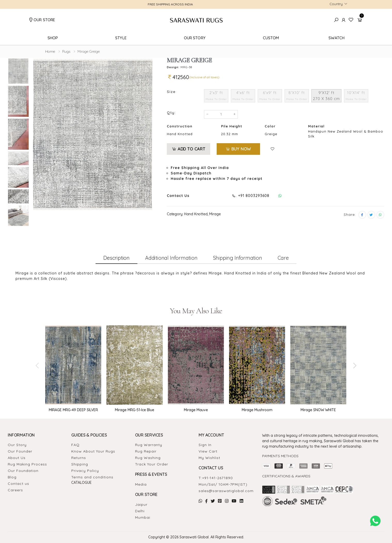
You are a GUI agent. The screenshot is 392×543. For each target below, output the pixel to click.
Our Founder (20, 451)
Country (336, 4)
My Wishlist (209, 458)
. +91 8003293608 (251, 196)
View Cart (208, 451)
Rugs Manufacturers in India (330, 508)
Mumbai (143, 517)
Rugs (66, 51)
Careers (15, 490)
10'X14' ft (356, 95)
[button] (360, 20)
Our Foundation (23, 471)
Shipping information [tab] (238, 258)
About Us (17, 458)
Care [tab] (283, 258)
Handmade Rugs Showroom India (278, 508)
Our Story (195, 38)
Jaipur (141, 504)
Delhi (140, 511)
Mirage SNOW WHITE (318, 410)
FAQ (75, 445)
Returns (79, 458)
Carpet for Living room (291, 512)
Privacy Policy (85, 471)
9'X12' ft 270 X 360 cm (326, 96)
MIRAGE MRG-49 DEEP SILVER (73, 410)
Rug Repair (146, 451)
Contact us (18, 484)
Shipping (80, 464)
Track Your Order (152, 464)
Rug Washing (148, 458)
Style (121, 38)
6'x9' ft (270, 95)
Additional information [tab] (171, 258)
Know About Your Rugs (93, 451)
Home (50, 51)
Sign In (205, 445)
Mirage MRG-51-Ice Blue (135, 410)
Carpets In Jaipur (338, 512)
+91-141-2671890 (218, 478)
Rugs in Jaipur (305, 508)
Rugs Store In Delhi (316, 512)
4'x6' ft (243, 95)
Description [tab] (116, 258)
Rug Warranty (149, 445)
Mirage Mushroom (257, 410)
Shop (53, 38)
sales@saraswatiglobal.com (226, 491)
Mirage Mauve (196, 410)
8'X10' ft (297, 95)
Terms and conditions (92, 477)
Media (141, 484)
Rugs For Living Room (358, 508)
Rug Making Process (27, 464)
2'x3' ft (216, 95)
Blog (12, 477)
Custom (271, 38)
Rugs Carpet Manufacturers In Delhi (279, 515)
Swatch (336, 38)
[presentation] (38, 365)
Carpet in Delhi (269, 512)
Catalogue (81, 483)
